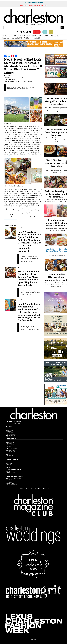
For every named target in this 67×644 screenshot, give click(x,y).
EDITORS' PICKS (11, 456)
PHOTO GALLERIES (11, 473)
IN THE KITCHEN (11, 445)
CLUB (51, 32)
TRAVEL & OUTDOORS (16, 38)
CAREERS (9, 437)
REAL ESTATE (5, 38)
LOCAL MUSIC (10, 474)
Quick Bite (20, 228)
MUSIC (9, 453)
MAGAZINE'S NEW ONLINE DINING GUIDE (33, 5)
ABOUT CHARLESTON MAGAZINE (14, 424)
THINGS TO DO (22, 36)
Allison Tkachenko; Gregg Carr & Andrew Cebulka (18, 82)
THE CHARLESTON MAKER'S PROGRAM (34, 2)
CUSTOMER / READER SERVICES (14, 425)
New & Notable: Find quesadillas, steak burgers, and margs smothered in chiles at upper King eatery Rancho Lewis (30, 278)
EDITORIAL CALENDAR (12, 434)
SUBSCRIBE (37, 32)
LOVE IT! (9, 467)
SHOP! (45, 32)
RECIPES (9, 446)
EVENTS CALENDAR (11, 450)
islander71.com (9, 156)
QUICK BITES (10, 444)
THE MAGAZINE (37, 38)
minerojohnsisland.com (11, 219)
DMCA (35, 639)
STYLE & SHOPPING (43, 36)
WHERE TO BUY (11, 433)
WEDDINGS (27, 38)
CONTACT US (10, 430)
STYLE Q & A (10, 463)
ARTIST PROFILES (11, 452)
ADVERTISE (10, 432)
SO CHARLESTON (32, 36)
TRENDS (9, 462)
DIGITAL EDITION (11, 429)
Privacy (32, 639)
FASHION (9, 465)
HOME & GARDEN (55, 36)
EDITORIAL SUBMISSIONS (13, 435)
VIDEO (9, 472)
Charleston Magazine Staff (17, 78)
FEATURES (5, 36)
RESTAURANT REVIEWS (12, 442)
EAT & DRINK (13, 36)
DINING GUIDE (10, 441)
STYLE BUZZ (10, 466)
